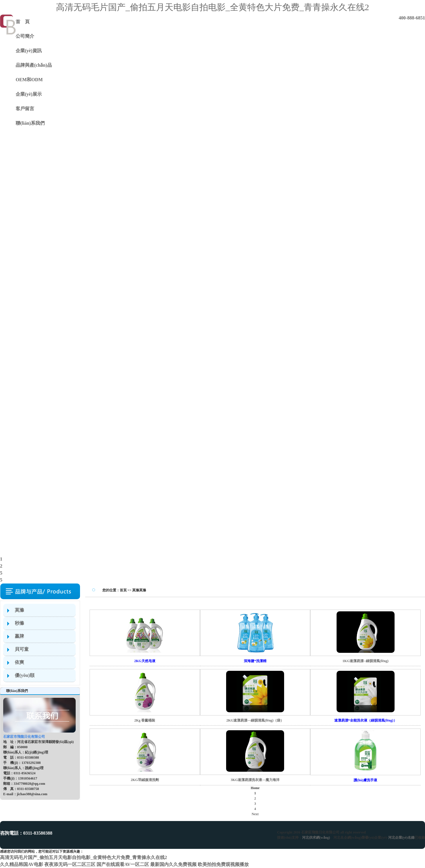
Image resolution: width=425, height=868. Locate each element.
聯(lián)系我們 (30, 123)
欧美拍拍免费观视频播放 (223, 864)
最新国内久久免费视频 (173, 864)
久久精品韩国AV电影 (22, 864)
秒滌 (19, 623)
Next (255, 814)
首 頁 (23, 22)
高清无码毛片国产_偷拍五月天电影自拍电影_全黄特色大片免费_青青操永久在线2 (212, 7)
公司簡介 (25, 36)
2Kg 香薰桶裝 (145, 720)
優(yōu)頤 (25, 675)
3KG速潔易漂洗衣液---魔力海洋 (255, 780)
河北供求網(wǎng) (316, 838)
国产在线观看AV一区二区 (123, 864)
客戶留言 (25, 109)
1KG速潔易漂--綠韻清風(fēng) (365, 661)
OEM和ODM (29, 80)
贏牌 (19, 636)
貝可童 (22, 649)
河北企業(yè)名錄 (401, 838)
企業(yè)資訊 (29, 51)
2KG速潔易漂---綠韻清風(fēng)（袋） (255, 720)
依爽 (19, 662)
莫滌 (19, 610)
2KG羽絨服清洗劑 (145, 780)
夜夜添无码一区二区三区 (70, 864)
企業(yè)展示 (29, 94)
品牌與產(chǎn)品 (34, 65)
